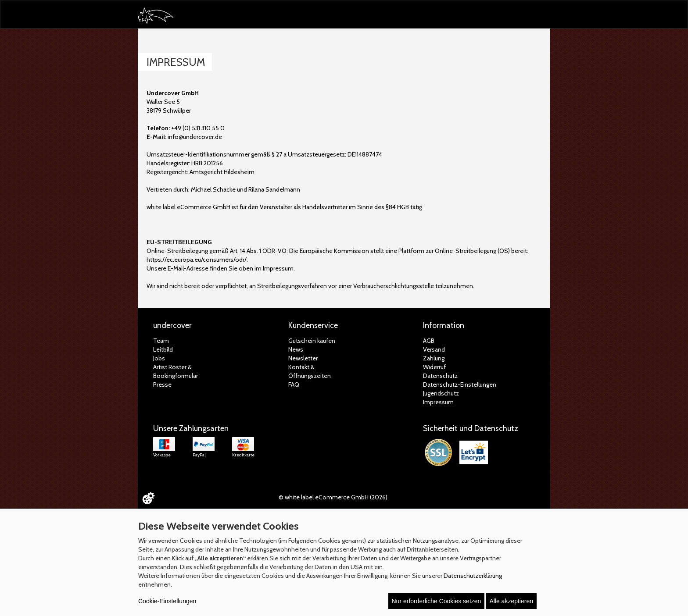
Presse (162, 385)
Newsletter (303, 358)
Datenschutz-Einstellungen (460, 385)
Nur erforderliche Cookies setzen (437, 601)
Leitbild (163, 349)
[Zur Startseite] (160, 16)
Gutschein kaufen (312, 341)
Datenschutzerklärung (473, 576)
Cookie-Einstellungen (167, 601)
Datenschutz (440, 376)
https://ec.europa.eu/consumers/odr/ (197, 260)
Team (161, 341)
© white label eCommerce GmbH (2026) (333, 497)
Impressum (438, 402)
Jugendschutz (441, 393)
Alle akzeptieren (511, 601)
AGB (429, 341)
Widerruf (434, 367)
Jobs (159, 358)
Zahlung (434, 358)
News (296, 349)
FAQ (294, 385)
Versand (434, 349)
